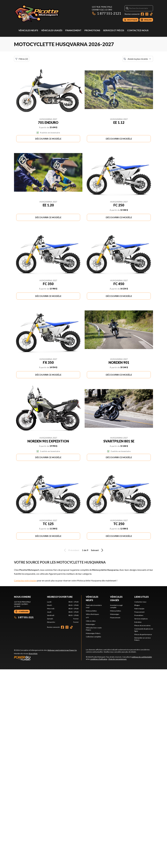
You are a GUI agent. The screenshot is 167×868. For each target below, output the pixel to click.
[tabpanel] (63, 612)
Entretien (138, 622)
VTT (87, 618)
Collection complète (93, 637)
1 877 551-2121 (106, 13)
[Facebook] (142, 14)
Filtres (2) (22, 59)
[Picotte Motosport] (49, 14)
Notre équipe (139, 609)
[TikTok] (151, 14)
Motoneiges (90, 624)
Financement (73, 30)
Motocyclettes (91, 611)
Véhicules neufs (28, 30)
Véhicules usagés (52, 30)
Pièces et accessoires (142, 625)
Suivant (98, 550)
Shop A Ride (33, 654)
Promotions (92, 30)
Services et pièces (114, 30)
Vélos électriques (92, 614)
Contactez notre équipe (25, 580)
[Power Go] (46, 658)
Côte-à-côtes (91, 621)
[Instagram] (147, 14)
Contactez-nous (138, 30)
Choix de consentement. (118, 659)
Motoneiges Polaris (93, 633)
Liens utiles (142, 597)
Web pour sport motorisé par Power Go (62, 650)
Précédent (71, 550)
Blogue (137, 605)
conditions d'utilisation (99, 659)
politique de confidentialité (142, 657)
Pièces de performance (143, 634)
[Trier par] (138, 59)
